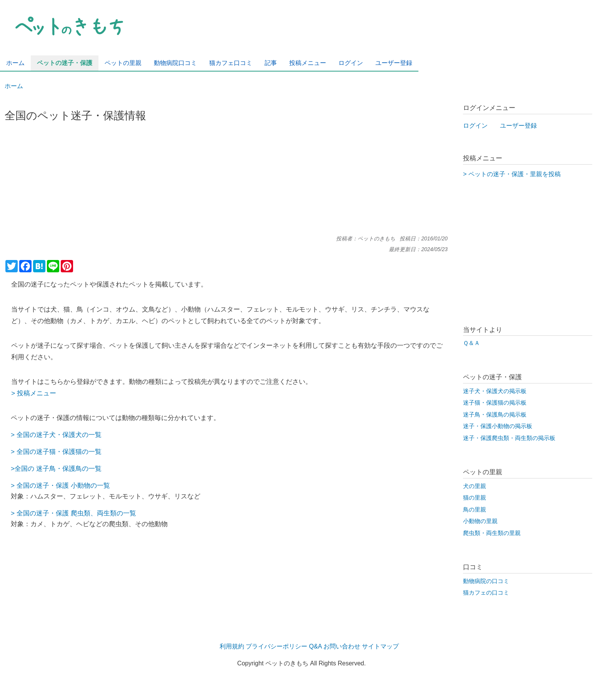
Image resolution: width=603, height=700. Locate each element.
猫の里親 (475, 498)
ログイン (475, 126)
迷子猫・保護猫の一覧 (69, 452)
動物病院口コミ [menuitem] (175, 63)
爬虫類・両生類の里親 (492, 533)
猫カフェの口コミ (486, 593)
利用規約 (232, 646)
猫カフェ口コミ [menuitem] (231, 63)
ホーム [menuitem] (15, 63)
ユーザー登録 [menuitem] (394, 63)
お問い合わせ (342, 646)
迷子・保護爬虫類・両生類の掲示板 (509, 438)
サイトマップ (380, 646)
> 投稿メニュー (34, 393)
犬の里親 (475, 486)
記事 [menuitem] (271, 63)
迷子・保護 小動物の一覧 (73, 485)
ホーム (14, 86)
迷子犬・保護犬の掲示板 (495, 391)
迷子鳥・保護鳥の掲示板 (495, 415)
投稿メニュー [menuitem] (308, 63)
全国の (26, 452)
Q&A (316, 646)
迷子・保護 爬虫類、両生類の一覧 (86, 513)
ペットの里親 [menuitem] (123, 63)
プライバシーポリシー (277, 646)
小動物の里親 (480, 521)
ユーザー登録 (518, 126)
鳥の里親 (475, 510)
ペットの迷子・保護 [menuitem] (65, 63)
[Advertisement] (226, 182)
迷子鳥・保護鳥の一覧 (68, 468)
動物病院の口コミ (486, 581)
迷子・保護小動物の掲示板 (498, 426)
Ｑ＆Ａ (471, 343)
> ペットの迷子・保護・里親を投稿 (512, 174)
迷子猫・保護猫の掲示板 (495, 403)
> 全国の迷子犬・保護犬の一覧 (56, 435)
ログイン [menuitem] (351, 63)
